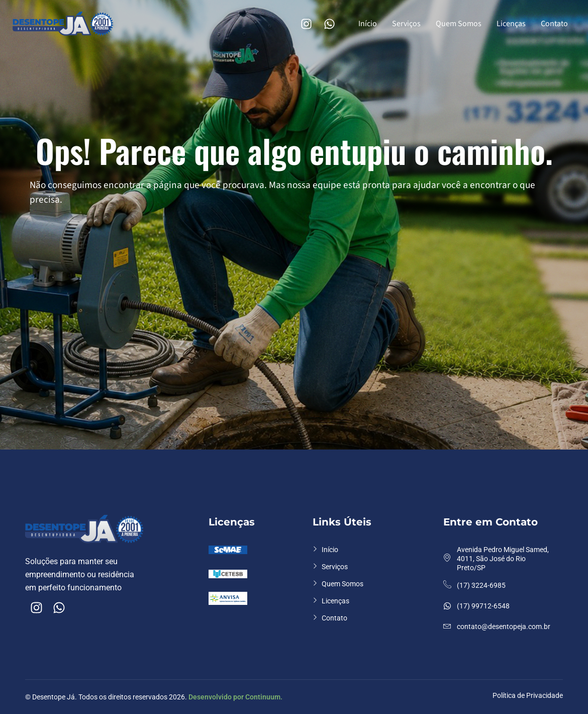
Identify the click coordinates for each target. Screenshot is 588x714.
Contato (554, 24)
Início (368, 24)
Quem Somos (459, 24)
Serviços (406, 24)
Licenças (511, 24)
